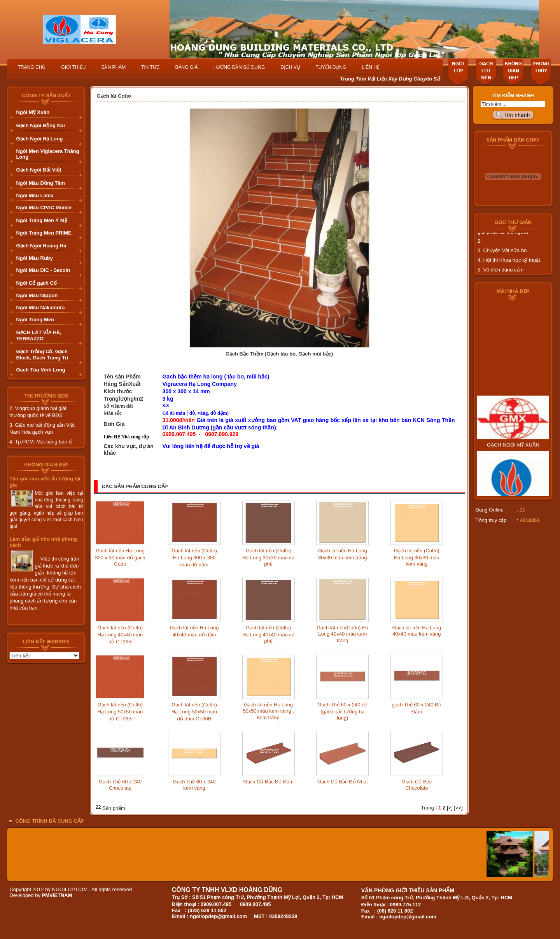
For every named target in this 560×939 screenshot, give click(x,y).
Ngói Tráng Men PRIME (44, 233)
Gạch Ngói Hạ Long (39, 139)
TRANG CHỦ (32, 67)
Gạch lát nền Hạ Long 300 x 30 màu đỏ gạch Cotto (120, 557)
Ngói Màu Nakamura (40, 307)
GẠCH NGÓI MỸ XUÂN (513, 454)
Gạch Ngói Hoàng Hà (41, 246)
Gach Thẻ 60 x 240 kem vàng (194, 785)
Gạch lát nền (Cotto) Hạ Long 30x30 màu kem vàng (417, 557)
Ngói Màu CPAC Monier (44, 208)
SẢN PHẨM (113, 67)
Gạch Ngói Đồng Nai (40, 125)
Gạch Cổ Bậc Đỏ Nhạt (342, 782)
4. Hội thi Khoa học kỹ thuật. (509, 265)
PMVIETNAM (57, 895)
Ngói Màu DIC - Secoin (43, 270)
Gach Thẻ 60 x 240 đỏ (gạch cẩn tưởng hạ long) (342, 711)
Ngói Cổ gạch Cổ (36, 283)
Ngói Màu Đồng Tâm (40, 183)
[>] (450, 808)
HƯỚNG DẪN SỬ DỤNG (239, 67)
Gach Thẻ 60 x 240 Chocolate (120, 785)
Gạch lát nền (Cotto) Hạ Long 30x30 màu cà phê (268, 557)
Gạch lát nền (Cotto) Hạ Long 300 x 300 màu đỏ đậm (194, 558)
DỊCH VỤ (290, 67)
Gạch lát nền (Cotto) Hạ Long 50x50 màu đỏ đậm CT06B (194, 712)
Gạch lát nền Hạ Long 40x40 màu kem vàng (417, 631)
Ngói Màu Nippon (37, 295)
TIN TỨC (150, 67)
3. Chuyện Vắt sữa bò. (503, 255)
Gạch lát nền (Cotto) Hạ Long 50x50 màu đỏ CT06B (120, 712)
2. (480, 246)
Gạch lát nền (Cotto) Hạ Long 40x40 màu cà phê (268, 634)
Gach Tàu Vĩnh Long (40, 370)
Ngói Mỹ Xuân (33, 112)
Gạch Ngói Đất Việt (38, 170)
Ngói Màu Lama (35, 195)
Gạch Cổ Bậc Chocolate (417, 785)
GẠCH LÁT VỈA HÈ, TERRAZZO (38, 335)
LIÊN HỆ (371, 67)
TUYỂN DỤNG (331, 67)
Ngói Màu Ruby (34, 258)
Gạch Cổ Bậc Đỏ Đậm (268, 782)
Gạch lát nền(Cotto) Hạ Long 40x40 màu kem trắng (342, 634)
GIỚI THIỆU (73, 67)
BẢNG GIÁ (187, 67)
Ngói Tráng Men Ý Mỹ (41, 220)
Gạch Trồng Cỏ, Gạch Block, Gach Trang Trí (42, 355)
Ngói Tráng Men (35, 320)
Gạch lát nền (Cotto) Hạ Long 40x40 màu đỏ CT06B (120, 635)
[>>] (458, 808)
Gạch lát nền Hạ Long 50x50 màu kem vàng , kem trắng (268, 711)
